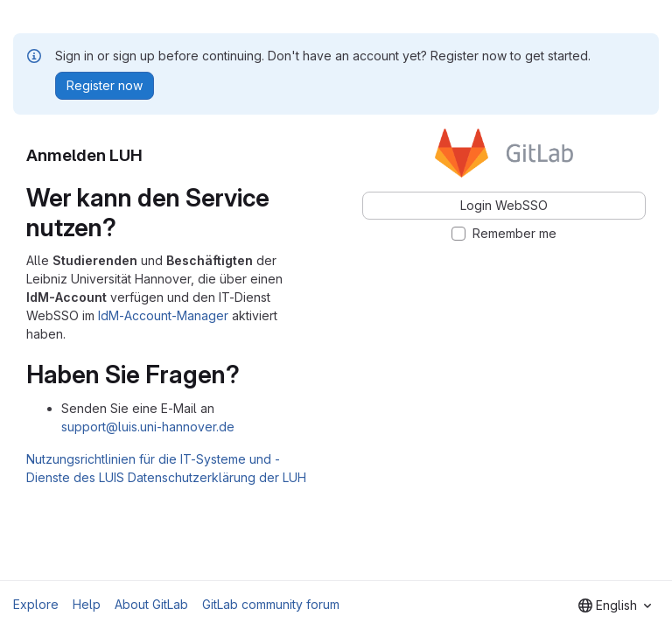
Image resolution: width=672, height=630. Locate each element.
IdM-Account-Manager (163, 315)
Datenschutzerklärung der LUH (217, 477)
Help (87, 604)
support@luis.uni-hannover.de (148, 427)
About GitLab (151, 604)
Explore (36, 604)
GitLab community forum (271, 604)
